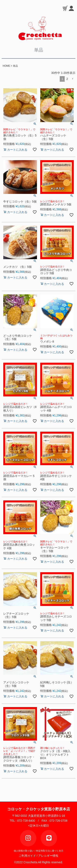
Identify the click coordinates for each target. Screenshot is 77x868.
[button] (72, 79)
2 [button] (67, 79)
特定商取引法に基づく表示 (50, 851)
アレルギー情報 (48, 856)
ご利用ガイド (29, 856)
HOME (6, 66)
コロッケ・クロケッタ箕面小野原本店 (39, 809)
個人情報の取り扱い (24, 851)
